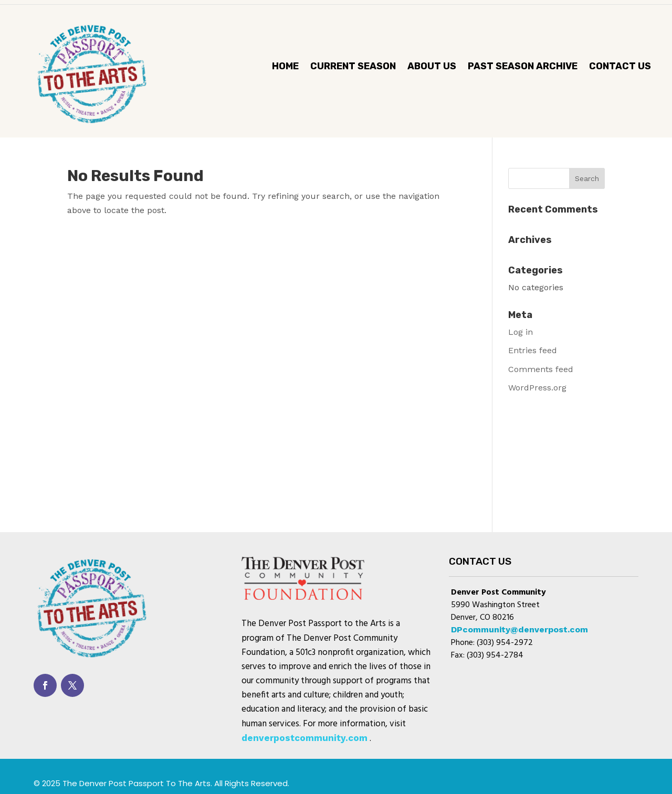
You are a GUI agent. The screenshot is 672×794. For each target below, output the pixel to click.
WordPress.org (537, 388)
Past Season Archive (523, 67)
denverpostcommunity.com (304, 738)
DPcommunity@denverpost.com (519, 629)
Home (285, 67)
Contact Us (620, 67)
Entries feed (533, 350)
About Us (432, 67)
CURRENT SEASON (353, 67)
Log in (521, 332)
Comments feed (541, 369)
